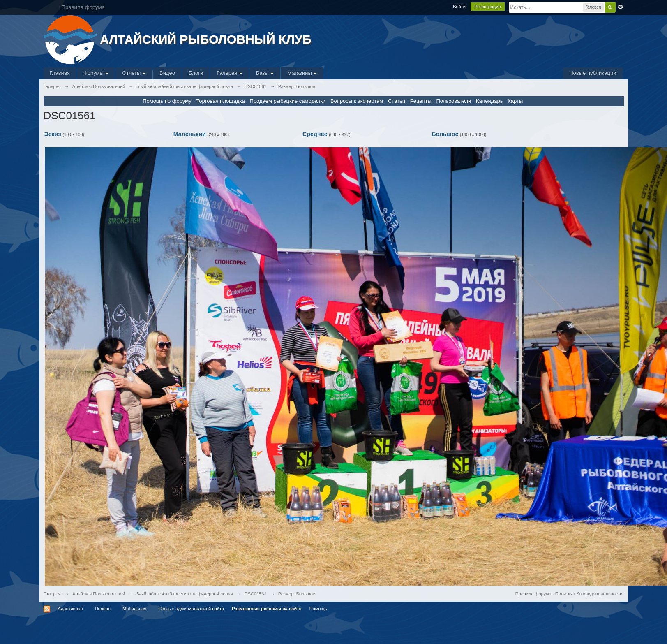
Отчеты (134, 73)
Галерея (229, 73)
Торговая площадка (220, 101)
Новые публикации (593, 73)
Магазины (302, 73)
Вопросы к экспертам (357, 101)
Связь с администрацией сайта (191, 609)
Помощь (318, 609)
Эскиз (53, 134)
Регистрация (487, 7)
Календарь (489, 101)
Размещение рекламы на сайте (267, 609)
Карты (515, 101)
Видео (167, 73)
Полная (103, 609)
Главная (60, 73)
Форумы (96, 73)
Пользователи (454, 101)
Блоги (196, 73)
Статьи (397, 101)
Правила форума (533, 594)
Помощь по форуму (167, 101)
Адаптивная (70, 609)
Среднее (315, 134)
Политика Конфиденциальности (589, 594)
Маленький (190, 134)
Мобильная (134, 609)
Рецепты (421, 101)
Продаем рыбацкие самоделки (287, 101)
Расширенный (621, 7)
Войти (459, 7)
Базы (265, 73)
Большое (445, 134)
